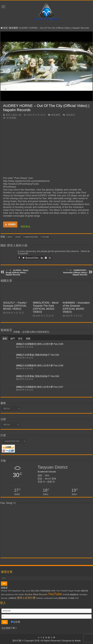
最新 (5, 339)
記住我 (16, 622)
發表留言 (71, 115)
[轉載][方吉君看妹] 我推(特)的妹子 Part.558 (38, 376)
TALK (58, 591)
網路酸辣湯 (63, 598)
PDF (16, 595)
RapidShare (17, 591)
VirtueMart (83, 595)
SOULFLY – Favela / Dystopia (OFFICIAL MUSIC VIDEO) (15, 306)
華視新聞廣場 (45, 591)
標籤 (28, 339)
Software (40, 598)
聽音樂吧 (14, 28)
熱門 (13, 339)
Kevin (78, 641)
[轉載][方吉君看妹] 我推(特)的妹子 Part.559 (38, 355)
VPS (10, 591)
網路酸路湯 (74, 595)
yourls (28, 591)
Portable (77, 591)
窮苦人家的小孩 (14, 115)
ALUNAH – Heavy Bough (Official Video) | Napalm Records (17, 272)
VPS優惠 (71, 598)
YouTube (45, 237)
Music (19, 237)
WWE (53, 591)
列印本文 (26, 227)
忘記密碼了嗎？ (9, 628)
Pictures (4, 591)
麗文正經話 (35, 591)
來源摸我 (10, 224)
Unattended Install (51, 598)
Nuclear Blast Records (36, 594)
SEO (3, 595)
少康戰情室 (12, 598)
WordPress (10, 595)
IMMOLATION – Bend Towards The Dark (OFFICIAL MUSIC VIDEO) (46, 307)
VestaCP (65, 591)
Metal (10, 237)
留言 (20, 339)
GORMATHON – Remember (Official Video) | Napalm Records (75, 272)
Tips (23, 591)
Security (4, 598)
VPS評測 (66, 595)
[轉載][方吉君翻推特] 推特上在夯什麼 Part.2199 (40, 344)
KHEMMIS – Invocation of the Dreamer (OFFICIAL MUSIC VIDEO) (76, 307)
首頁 (4, 28)
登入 (29, 332)
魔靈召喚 (85, 591)
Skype (71, 591)
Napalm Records (31, 237)
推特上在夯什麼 (26, 598)
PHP (77, 598)
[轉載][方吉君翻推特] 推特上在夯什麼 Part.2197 (40, 387)
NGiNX (21, 595)
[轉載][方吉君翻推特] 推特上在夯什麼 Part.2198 (40, 366)
